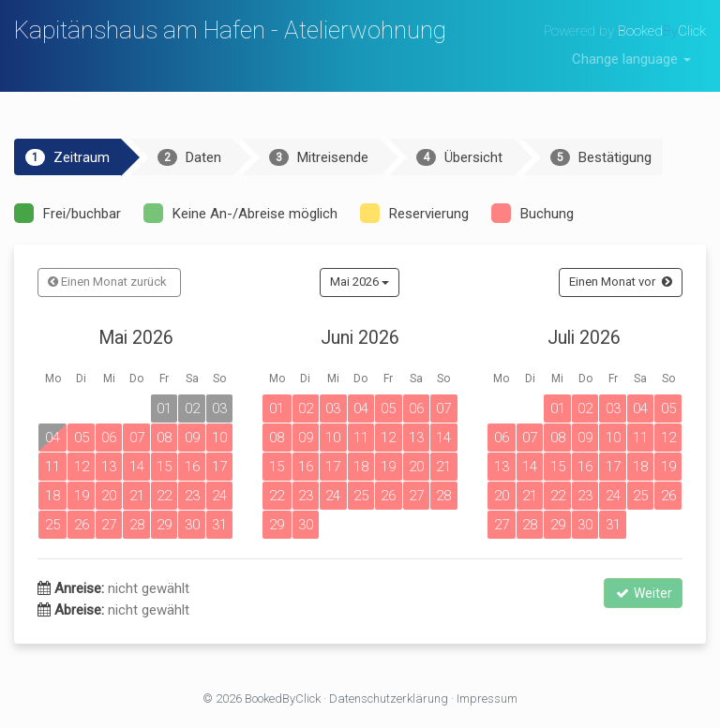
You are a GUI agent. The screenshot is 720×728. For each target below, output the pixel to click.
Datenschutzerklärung (389, 698)
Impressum (487, 698)
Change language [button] (631, 59)
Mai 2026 (360, 282)
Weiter (643, 593)
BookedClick (662, 31)
